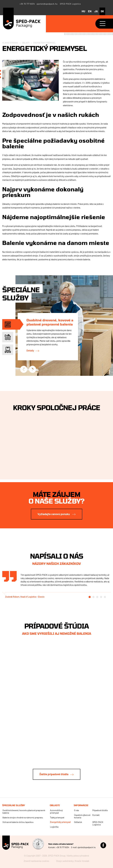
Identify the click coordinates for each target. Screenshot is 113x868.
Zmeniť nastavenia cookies (36, 861)
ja (96, 11)
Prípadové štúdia (100, 810)
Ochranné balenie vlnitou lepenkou (18, 822)
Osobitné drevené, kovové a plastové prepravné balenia (50, 322)
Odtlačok (78, 822)
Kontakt (96, 815)
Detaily (30, 350)
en (90, 11)
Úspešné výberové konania (82, 816)
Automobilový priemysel (56, 811)
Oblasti (26, 43)
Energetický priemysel (60, 822)
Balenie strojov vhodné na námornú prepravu (23, 817)
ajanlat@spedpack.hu (47, 4)
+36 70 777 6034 (27, 4)
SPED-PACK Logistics (70, 4)
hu (83, 11)
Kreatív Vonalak (82, 861)
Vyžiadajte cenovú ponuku (54, 514)
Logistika (54, 827)
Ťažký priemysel (57, 817)
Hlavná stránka (10, 43)
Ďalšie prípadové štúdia (54, 774)
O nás (77, 810)
